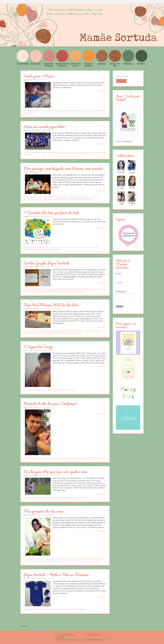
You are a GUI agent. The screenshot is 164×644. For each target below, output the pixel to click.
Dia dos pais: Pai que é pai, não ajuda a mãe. (56, 471)
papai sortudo (29, 113)
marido (86, 197)
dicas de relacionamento (40, 197)
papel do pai (83, 498)
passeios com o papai (93, 458)
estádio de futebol (31, 609)
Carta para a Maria (39, 76)
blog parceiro (29, 247)
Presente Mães (78, 561)
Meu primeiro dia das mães (44, 511)
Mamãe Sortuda (46, 216)
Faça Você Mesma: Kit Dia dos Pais (51, 305)
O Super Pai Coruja (38, 347)
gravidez (89, 559)
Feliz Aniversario (57, 197)
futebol (44, 153)
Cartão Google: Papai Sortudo (47, 263)
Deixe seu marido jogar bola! (45, 126)
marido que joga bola (57, 153)
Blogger (103, 635)
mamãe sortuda (70, 111)
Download (70, 289)
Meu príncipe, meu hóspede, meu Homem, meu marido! (63, 168)
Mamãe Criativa (53, 291)
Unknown (44, 80)
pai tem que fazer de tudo (88, 247)
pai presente (66, 458)
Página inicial (55, 621)
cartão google (48, 289)
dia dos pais (60, 289)
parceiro (65, 199)
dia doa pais (40, 111)
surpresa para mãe (92, 561)
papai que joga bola (75, 153)
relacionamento (75, 199)
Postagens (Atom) (35, 626)
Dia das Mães (61, 559)
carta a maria (29, 111)
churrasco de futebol (32, 153)
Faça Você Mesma (31, 291)
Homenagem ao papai (73, 197)
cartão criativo (36, 289)
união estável (88, 199)
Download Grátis (82, 289)
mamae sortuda (56, 247)
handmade (28, 333)
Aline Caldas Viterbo (48, 475)
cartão (26, 289)
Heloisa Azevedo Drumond (51, 267)
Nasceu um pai (83, 111)
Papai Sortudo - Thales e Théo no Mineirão (56, 575)
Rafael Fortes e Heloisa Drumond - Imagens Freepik (86, 637)
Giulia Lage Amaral (45, 578)
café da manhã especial (33, 559)
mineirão (50, 609)
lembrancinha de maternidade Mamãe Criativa (52, 333)
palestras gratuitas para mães (36, 249)
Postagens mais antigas (99, 621)
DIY (35, 331)
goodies (43, 291)
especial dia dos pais (54, 111)
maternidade (54, 561)
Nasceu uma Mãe (97, 111)
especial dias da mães (76, 559)
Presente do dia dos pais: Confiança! (50, 403)
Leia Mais (101, 91)
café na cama (49, 559)
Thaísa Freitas (48, 130)
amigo (26, 197)
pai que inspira (42, 199)
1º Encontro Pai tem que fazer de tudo (52, 212)
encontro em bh (42, 247)
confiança (28, 458)
